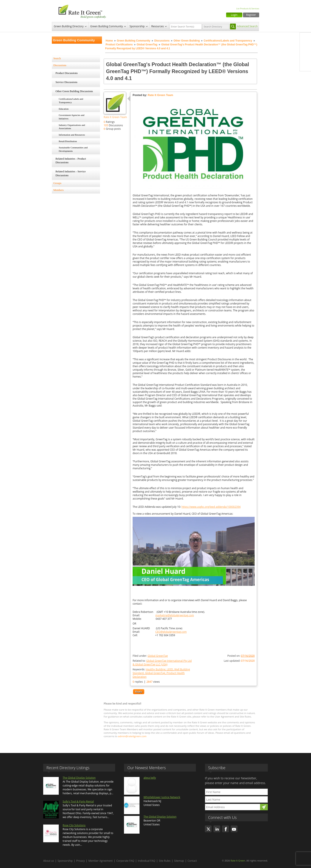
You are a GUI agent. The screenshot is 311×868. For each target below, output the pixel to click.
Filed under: (150, 656)
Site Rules (165, 861)
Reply (139, 692)
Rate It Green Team (115, 117)
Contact (192, 861)
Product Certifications (119, 45)
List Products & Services (248, 9)
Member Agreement (101, 861)
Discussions (162, 41)
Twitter (305, 47)
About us (49, 861)
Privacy (81, 861)
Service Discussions (66, 82)
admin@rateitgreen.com (132, 736)
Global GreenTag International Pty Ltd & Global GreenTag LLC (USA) (162, 663)
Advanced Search (247, 26)
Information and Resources (72, 135)
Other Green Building (186, 41)
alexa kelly (150, 778)
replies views (146, 682)
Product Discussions (67, 73)
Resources (158, 26)
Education (64, 109)
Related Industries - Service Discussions (71, 173)
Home (109, 41)
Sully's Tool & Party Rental (78, 802)
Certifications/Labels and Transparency (228, 41)
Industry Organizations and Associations (72, 127)
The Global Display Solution (79, 778)
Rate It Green (238, 861)
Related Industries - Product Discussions (71, 161)
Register (251, 15)
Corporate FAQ (125, 861)
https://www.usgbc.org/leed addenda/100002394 (211, 507)
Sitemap (179, 861)
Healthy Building (156, 669)
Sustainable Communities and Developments (73, 149)
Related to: (162, 663)
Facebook (305, 38)
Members (59, 190)
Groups (57, 183)
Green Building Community (107, 26)
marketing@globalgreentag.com (175, 615)
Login (234, 15)
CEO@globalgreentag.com (171, 632)
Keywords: (161, 673)
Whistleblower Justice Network (162, 797)
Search (57, 58)
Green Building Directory (69, 26)
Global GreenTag (147, 45)
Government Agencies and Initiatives (72, 117)
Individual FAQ (147, 861)
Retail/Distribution (68, 141)
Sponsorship (137, 26)
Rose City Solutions (74, 825)
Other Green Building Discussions (74, 91)
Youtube (305, 66)
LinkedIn (305, 56)
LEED (170, 669)
